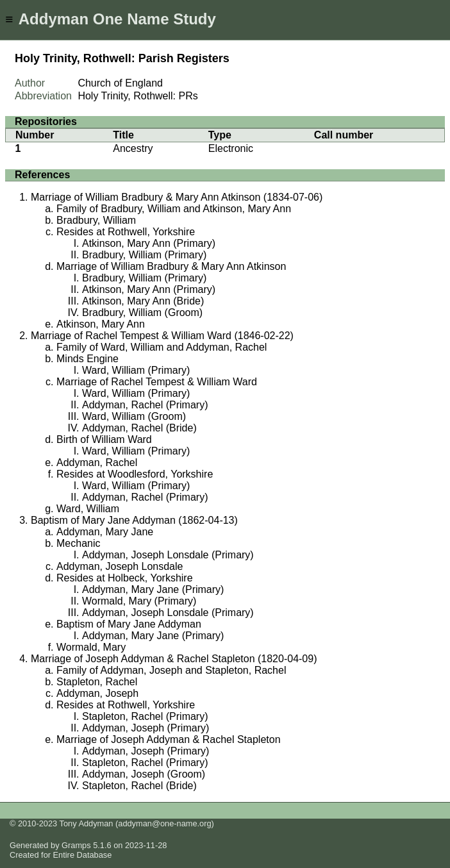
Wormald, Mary (91, 647)
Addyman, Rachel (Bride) (139, 428)
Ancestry (133, 148)
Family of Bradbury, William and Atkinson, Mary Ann (174, 209)
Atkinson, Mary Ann (101, 324)
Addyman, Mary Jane (105, 532)
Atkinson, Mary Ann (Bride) (143, 301)
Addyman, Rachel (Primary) (145, 405)
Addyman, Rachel (97, 463)
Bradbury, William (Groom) (142, 313)
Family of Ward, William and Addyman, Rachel (162, 347)
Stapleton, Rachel (97, 682)
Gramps (76, 845)
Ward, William (88, 509)
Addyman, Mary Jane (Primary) (153, 589)
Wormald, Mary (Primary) (139, 601)
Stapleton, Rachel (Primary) (145, 716)
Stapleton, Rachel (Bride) (139, 786)
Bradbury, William (96, 220)
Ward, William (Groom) (134, 416)
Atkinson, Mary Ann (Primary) (149, 243)
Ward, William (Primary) (136, 370)
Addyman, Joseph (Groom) (144, 774)
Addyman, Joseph (97, 693)
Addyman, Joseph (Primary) (146, 728)
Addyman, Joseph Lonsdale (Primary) (168, 555)
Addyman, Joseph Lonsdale (120, 566)
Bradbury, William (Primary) (144, 255)
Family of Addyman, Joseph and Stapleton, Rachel (171, 670)
